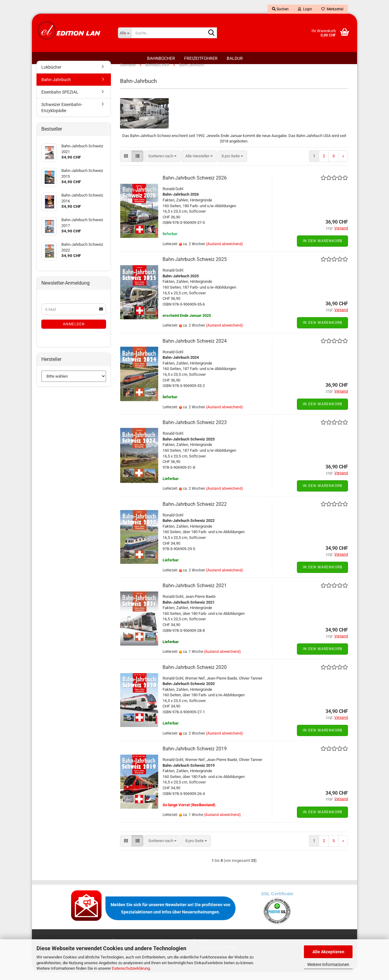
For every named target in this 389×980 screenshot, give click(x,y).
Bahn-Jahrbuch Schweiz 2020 (195, 675)
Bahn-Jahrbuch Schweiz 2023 (195, 430)
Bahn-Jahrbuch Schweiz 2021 (195, 593)
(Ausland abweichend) (224, 252)
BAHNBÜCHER (161, 58)
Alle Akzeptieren (328, 952)
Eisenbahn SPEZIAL (60, 100)
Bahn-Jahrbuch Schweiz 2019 (195, 757)
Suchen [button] (280, 9)
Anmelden (74, 332)
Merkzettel (332, 9)
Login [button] (305, 9)
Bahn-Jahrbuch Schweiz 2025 (195, 267)
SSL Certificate (277, 901)
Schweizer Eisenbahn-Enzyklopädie (62, 115)
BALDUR (235, 58)
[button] (126, 164)
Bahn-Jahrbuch (56, 87)
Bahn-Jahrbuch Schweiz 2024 (195, 349)
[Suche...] (125, 33)
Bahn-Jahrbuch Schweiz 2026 (195, 186)
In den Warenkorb (322, 249)
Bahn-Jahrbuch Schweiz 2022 (195, 512)
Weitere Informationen (328, 965)
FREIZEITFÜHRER (201, 58)
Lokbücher (51, 75)
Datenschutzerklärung (131, 968)
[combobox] (162, 164)
